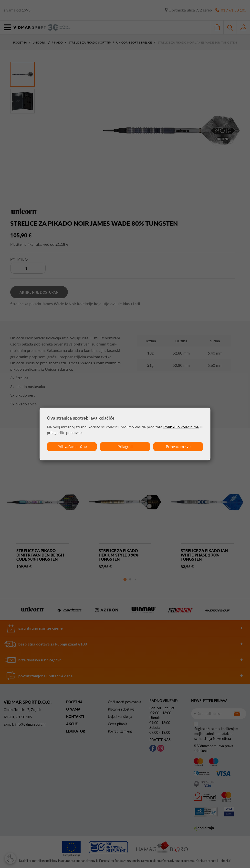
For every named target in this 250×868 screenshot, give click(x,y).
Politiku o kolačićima (181, 427)
